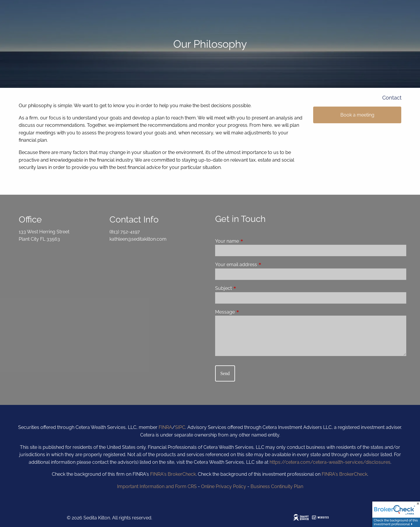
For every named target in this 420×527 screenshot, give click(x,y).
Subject (246, 288)
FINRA (165, 427)
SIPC (180, 427)
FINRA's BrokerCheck (173, 474)
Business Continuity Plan (277, 486)
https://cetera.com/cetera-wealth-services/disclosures (330, 462)
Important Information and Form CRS (157, 486)
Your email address (259, 265)
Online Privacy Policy (224, 486)
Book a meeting (357, 115)
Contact (392, 98)
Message (247, 312)
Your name (250, 241)
